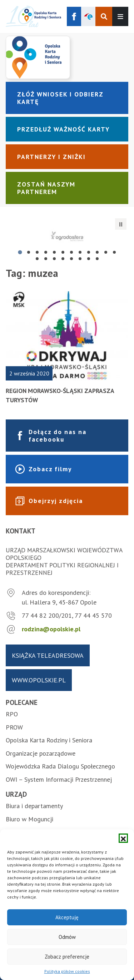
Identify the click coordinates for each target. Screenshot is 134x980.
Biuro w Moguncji (29, 819)
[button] (123, 838)
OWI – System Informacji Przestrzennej (59, 779)
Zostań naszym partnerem (46, 188)
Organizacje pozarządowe (41, 753)
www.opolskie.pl (39, 680)
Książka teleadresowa (48, 655)
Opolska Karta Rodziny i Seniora (49, 740)
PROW (14, 727)
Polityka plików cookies (67, 971)
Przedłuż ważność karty (63, 129)
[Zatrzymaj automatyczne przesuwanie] (121, 224)
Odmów (67, 937)
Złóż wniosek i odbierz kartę (60, 98)
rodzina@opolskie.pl (51, 629)
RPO (12, 714)
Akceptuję (67, 917)
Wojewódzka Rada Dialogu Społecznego (60, 766)
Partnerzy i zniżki (51, 157)
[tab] (20, 252)
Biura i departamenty (34, 806)
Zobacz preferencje (67, 957)
